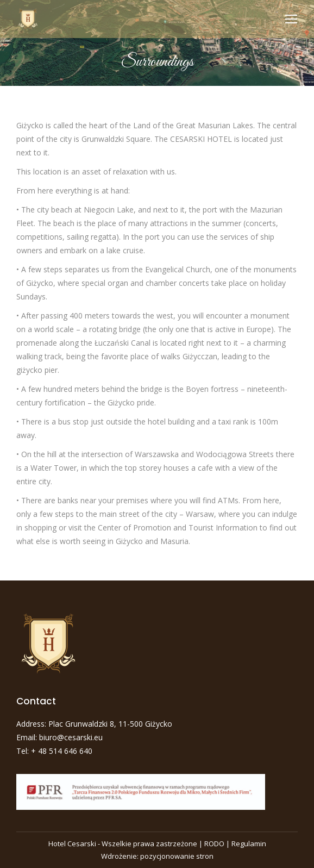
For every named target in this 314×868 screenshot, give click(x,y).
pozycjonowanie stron (177, 856)
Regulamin (249, 844)
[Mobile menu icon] (291, 19)
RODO (214, 844)
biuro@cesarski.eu (71, 737)
